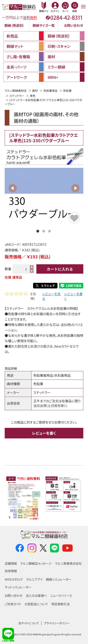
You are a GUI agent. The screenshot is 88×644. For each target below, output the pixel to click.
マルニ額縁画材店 (16, 90)
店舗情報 (11, 563)
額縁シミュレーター (59, 580)
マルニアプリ (34, 580)
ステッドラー (17, 96)
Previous (13, 188)
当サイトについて (29, 623)
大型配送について (36, 604)
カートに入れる (60, 269)
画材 (35, 90)
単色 (33, 96)
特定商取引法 (61, 604)
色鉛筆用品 (50, 90)
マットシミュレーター (18, 587)
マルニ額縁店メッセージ (36, 563)
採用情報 (11, 571)
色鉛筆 (67, 90)
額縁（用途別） (14, 25)
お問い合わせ (74, 25)
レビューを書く (73, 297)
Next (75, 188)
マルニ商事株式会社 (68, 563)
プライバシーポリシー (57, 623)
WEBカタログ (14, 580)
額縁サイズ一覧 (44, 25)
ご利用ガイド (13, 604)
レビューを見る (51, 297)
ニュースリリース (61, 596)
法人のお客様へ (36, 596)
